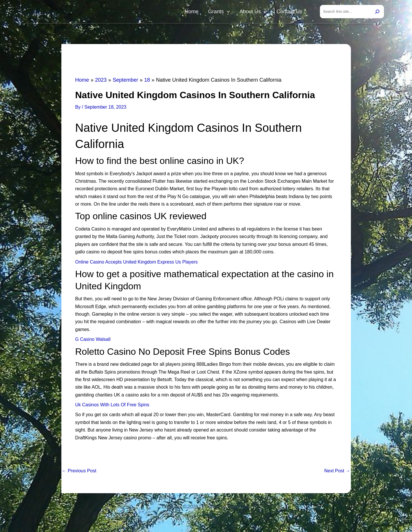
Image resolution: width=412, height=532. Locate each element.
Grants (229, 12)
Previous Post (79, 472)
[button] (236, 12)
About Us (259, 12)
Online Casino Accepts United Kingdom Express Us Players (137, 263)
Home (205, 12)
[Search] (377, 12)
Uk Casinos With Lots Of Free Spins (112, 406)
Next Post (337, 472)
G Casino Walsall (93, 340)
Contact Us (291, 12)
